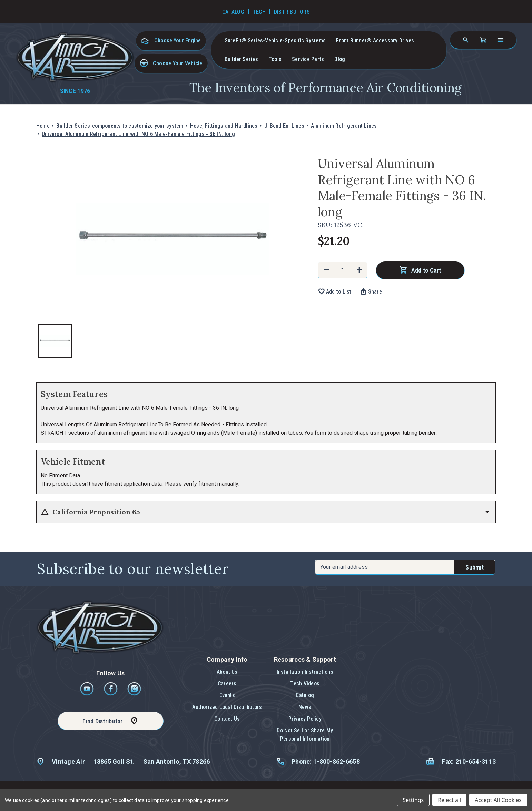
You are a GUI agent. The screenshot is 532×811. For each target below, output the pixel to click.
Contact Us (227, 719)
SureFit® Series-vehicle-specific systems (275, 41)
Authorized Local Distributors (227, 707)
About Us (227, 672)
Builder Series (241, 59)
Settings (413, 800)
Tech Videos (305, 684)
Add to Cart (426, 270)
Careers (227, 684)
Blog (340, 59)
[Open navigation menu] (501, 40)
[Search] (466, 40)
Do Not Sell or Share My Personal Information (305, 735)
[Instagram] (134, 694)
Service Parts (308, 59)
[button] (171, 63)
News (305, 707)
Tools (275, 59)
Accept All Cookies (498, 800)
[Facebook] (111, 694)
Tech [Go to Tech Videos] (259, 12)
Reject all (449, 800)
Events (227, 695)
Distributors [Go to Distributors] (292, 12)
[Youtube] (87, 694)
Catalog (305, 695)
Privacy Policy (305, 719)
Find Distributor (102, 721)
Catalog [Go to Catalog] (233, 12)
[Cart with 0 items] (483, 40)
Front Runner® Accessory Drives (375, 41)
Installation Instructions (305, 672)
